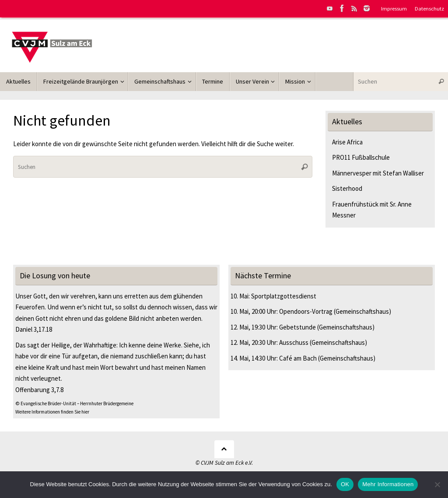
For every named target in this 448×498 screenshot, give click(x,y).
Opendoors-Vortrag (306, 311)
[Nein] (437, 484)
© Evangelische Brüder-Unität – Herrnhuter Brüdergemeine (74, 403)
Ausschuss (294, 342)
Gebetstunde (297, 327)
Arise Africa (347, 142)
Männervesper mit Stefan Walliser (378, 173)
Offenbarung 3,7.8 (39, 390)
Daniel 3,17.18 (34, 329)
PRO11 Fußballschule (361, 157)
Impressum (394, 8)
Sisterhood (347, 188)
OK (345, 484)
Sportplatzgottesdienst (284, 296)
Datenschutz (429, 8)
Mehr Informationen (388, 484)
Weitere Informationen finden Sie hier (52, 412)
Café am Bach (298, 358)
